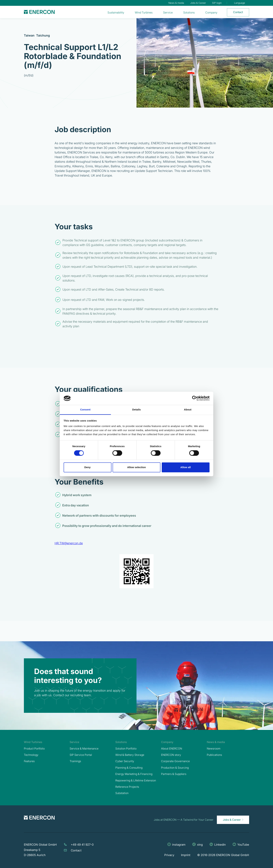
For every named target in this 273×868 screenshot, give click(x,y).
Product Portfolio (34, 748)
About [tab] (188, 410)
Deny (87, 467)
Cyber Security (125, 761)
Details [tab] (136, 410)
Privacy (169, 855)
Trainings (75, 761)
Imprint (186, 855)
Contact (76, 850)
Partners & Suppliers (174, 774)
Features (29, 761)
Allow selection (136, 467)
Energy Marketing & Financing (134, 774)
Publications (214, 755)
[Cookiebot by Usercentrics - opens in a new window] (195, 398)
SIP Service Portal (81, 755)
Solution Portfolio (126, 748)
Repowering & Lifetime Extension (136, 780)
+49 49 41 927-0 (82, 845)
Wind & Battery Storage (130, 755)
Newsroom (214, 748)
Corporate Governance (175, 761)
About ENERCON (172, 748)
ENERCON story (171, 755)
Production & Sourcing (175, 768)
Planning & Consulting (129, 768)
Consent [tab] (85, 410)
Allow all (186, 467)
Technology (31, 755)
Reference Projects (127, 787)
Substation (122, 793)
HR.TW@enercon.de (69, 543)
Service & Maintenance (84, 748)
